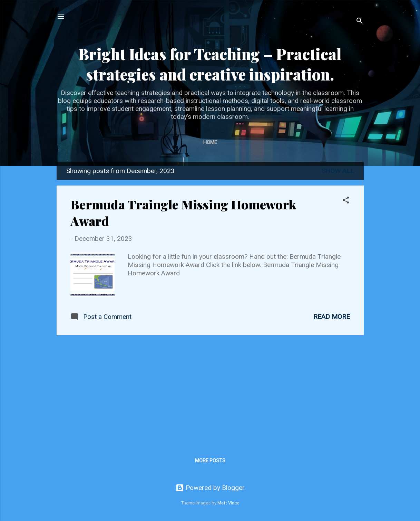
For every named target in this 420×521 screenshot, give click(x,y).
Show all (338, 171)
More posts (210, 461)
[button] (346, 201)
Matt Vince (228, 503)
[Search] (360, 22)
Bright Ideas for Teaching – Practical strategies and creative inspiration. (210, 64)
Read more (332, 317)
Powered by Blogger (210, 488)
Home (210, 142)
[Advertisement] (210, 389)
